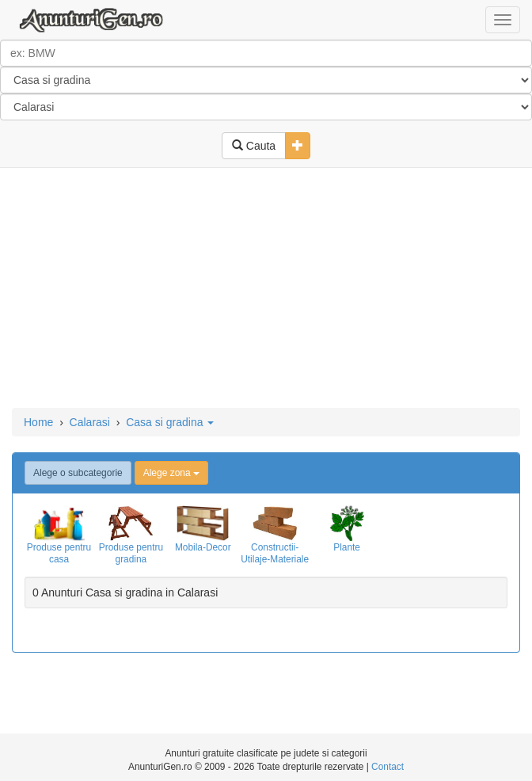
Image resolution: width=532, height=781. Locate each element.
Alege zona (171, 473)
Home (38, 422)
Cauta (254, 146)
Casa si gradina (170, 422)
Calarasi (90, 422)
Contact (388, 767)
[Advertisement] (266, 289)
